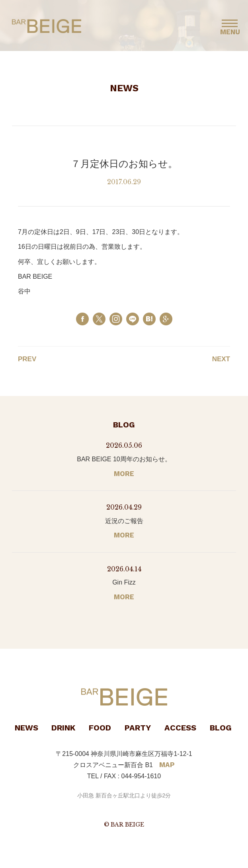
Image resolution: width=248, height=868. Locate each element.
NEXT (221, 359)
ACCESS (180, 728)
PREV (27, 359)
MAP (167, 765)
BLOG (221, 728)
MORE (124, 474)
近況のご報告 (124, 521)
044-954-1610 (141, 776)
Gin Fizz (124, 582)
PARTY (138, 728)
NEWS (26, 728)
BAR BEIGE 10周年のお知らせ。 (124, 459)
